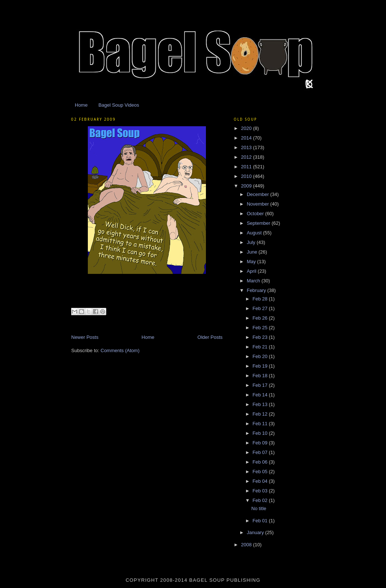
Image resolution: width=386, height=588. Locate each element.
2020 (247, 128)
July (252, 242)
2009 (247, 186)
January (256, 532)
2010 (247, 176)
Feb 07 (261, 452)
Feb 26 (261, 318)
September (259, 223)
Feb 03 (261, 491)
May (252, 262)
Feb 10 (261, 433)
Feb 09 (261, 443)
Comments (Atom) (120, 350)
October (256, 214)
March (254, 281)
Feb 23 (261, 337)
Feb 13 (261, 404)
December (259, 194)
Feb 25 (261, 328)
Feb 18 (261, 376)
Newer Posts (85, 337)
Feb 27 (261, 308)
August (255, 233)
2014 (247, 138)
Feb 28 (261, 299)
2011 (247, 167)
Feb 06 (261, 462)
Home (81, 105)
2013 (247, 147)
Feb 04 (261, 481)
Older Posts (210, 337)
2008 (247, 545)
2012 (247, 157)
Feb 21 (261, 347)
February (257, 290)
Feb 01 (261, 521)
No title (259, 508)
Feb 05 (261, 472)
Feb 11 (261, 424)
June (253, 252)
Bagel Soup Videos (119, 105)
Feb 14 (261, 395)
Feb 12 (261, 414)
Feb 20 (261, 356)
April (252, 271)
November (259, 204)
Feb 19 (261, 366)
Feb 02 (261, 500)
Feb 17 (261, 385)
